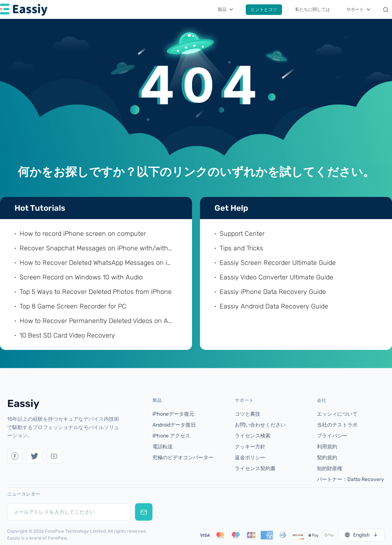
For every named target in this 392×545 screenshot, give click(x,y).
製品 (222, 9)
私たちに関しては (313, 9)
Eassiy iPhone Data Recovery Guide (273, 292)
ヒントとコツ (264, 9)
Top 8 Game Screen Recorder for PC (73, 306)
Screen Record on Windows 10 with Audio (81, 277)
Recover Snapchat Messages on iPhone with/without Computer (97, 248)
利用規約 (327, 447)
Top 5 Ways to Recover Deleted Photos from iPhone (96, 292)
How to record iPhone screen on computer (83, 234)
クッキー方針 (250, 447)
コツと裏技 (248, 414)
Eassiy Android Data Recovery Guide (274, 306)
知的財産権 (330, 469)
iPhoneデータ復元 (173, 414)
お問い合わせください (260, 425)
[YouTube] (54, 456)
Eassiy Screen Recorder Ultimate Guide (278, 263)
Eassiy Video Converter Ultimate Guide (276, 277)
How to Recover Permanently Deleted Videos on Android (97, 321)
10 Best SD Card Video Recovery (67, 335)
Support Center (242, 234)
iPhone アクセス (171, 436)
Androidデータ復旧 (174, 425)
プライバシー (332, 436)
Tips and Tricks (241, 248)
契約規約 (327, 458)
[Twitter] (15, 456)
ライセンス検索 (253, 436)
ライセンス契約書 (255, 469)
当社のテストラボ (337, 425)
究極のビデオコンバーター (183, 458)
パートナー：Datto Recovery (350, 479)
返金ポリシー (250, 458)
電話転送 (163, 447)
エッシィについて (337, 414)
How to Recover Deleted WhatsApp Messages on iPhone (97, 263)
